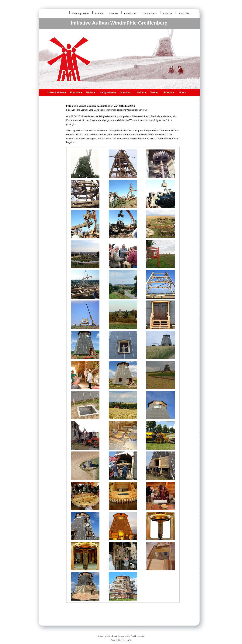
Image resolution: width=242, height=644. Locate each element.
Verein (154, 92)
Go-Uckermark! (138, 636)
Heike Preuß (112, 636)
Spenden (125, 92)
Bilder (91, 92)
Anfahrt (99, 13)
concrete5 (126, 640)
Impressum (130, 13)
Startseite (183, 13)
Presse (169, 92)
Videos (183, 92)
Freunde (76, 92)
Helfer (141, 92)
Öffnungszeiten (80, 13)
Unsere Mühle (57, 92)
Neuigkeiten (108, 92)
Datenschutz (150, 13)
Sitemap (167, 13)
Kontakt (114, 13)
